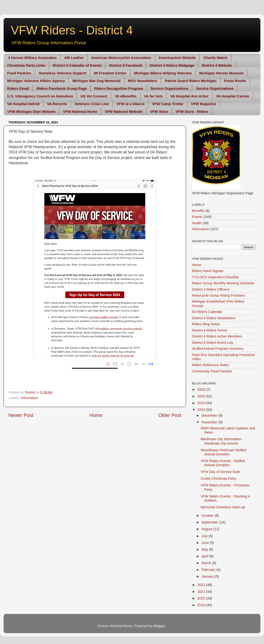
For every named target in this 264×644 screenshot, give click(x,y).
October (208, 516)
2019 (202, 605)
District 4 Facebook (126, 65)
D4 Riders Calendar (207, 312)
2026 (202, 389)
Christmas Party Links (26, 65)
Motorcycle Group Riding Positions (219, 295)
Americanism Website (177, 58)
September (210, 522)
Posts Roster (235, 81)
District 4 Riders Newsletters (214, 318)
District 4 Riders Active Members (217, 336)
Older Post (170, 415)
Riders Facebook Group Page (62, 88)
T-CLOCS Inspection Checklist (215, 277)
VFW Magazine (203, 104)
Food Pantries (19, 73)
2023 (202, 410)
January (208, 576)
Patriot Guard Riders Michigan (191, 81)
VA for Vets (153, 96)
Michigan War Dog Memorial (96, 81)
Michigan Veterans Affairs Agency (36, 81)
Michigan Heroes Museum (221, 73)
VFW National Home (80, 112)
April (206, 556)
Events (197, 217)
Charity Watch (215, 58)
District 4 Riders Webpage (172, 65)
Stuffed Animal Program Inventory (218, 349)
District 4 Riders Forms (210, 330)
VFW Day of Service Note (220, 472)
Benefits (198, 211)
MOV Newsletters (143, 81)
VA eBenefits (126, 96)
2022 (202, 585)
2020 (202, 598)
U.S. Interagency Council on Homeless (40, 96)
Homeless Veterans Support (63, 73)
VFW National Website (124, 112)
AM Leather (74, 58)
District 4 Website (217, 65)
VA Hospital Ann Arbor (189, 96)
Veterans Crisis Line (92, 104)
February (209, 570)
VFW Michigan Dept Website (31, 112)
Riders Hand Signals (208, 271)
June (206, 543)
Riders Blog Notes (206, 324)
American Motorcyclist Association (121, 58)
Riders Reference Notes (210, 365)
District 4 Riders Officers (211, 289)
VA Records (57, 104)
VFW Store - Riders (192, 112)
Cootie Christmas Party (218, 478)
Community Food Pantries (212, 371)
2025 (202, 396)
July (205, 536)
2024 (202, 403)
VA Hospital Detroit (23, 104)
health (197, 223)
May (205, 549)
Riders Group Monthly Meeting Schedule (223, 283)
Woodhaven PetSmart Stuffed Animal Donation (223, 452)
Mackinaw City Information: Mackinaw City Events (221, 441)
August (207, 529)
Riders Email (18, 88)
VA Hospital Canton (233, 96)
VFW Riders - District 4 (72, 30)
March (207, 563)
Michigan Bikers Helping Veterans (163, 73)
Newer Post (21, 415)
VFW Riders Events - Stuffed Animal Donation (223, 463)
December (210, 415)
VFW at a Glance (131, 104)
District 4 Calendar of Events (77, 65)
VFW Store (159, 112)
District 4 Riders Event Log (212, 343)
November (210, 422)
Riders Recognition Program (119, 88)
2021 (202, 592)
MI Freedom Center (110, 73)
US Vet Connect (94, 96)
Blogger (159, 626)
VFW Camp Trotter (168, 104)
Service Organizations (169, 88)
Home (96, 415)
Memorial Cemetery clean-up (223, 507)
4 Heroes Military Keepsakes (33, 58)
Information (29, 398)
